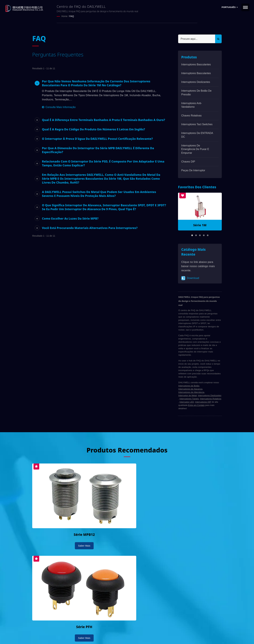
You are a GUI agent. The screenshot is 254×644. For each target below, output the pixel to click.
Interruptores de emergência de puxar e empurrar (195, 149)
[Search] (197, 39)
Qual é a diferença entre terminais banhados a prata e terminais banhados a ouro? (104, 120)
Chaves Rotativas (191, 115)
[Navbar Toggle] (245, 7)
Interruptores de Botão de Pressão (196, 92)
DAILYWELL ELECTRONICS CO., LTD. (73, 632)
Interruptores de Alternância (191, 392)
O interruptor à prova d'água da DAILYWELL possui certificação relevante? (97, 138)
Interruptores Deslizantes (196, 82)
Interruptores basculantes (196, 64)
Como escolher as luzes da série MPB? (70, 218)
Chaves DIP (188, 161)
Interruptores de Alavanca (190, 389)
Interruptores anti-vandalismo (192, 105)
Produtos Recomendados (127, 449)
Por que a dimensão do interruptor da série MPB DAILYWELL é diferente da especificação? (98, 150)
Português (230, 7)
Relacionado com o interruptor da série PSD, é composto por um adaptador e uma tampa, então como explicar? (103, 163)
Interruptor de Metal (188, 395)
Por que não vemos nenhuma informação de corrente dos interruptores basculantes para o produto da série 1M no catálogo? (96, 83)
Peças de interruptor (193, 170)
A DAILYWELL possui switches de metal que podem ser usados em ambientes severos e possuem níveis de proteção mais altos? (99, 194)
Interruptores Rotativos (211, 399)
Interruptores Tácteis (189, 399)
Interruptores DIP (203, 402)
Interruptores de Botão (189, 386)
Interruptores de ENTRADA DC (197, 135)
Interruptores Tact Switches (197, 124)
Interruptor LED (187, 402)
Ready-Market (63, 636)
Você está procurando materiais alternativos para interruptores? (90, 228)
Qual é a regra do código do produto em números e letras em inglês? (93, 129)
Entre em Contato (196, 405)
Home (64, 16)
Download (190, 278)
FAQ (72, 16)
